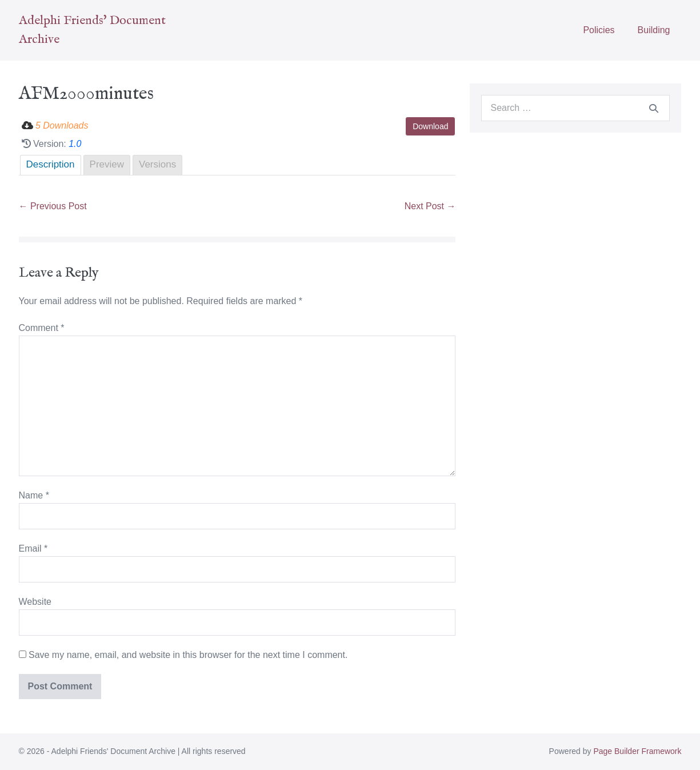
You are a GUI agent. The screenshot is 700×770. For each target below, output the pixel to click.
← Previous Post (53, 206)
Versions (157, 164)
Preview (107, 164)
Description (51, 164)
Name (34, 495)
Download (430, 126)
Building (654, 30)
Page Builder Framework (637, 751)
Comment (42, 328)
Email (33, 548)
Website (35, 602)
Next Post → (430, 206)
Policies (599, 30)
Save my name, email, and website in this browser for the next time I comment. (188, 655)
